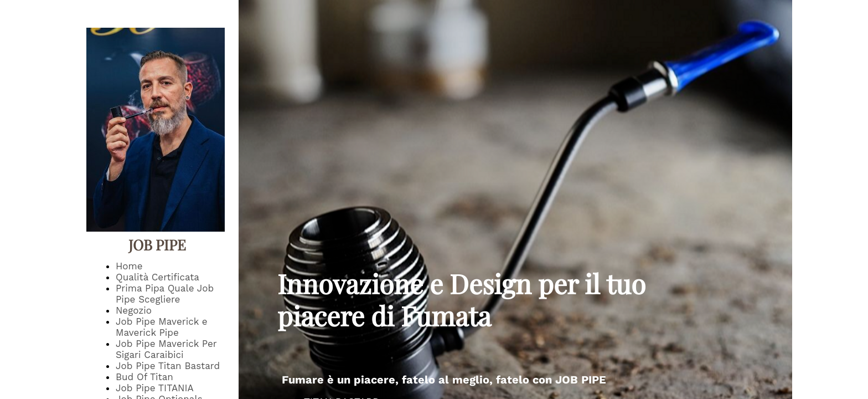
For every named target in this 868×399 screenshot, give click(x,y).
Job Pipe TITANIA (155, 388)
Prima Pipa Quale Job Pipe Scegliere (165, 294)
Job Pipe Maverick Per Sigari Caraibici (166, 349)
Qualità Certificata (157, 277)
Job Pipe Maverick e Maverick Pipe (162, 327)
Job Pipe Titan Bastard (168, 366)
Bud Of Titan (144, 377)
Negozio (134, 310)
